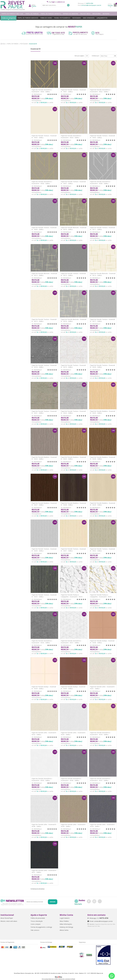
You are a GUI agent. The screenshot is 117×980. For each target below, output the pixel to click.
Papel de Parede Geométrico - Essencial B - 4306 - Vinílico (42, 182)
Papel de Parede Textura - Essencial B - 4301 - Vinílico (73, 91)
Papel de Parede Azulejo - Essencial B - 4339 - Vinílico (44, 688)
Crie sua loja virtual (46, 979)
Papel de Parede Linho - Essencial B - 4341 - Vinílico (103, 688)
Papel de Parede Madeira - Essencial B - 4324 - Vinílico (44, 458)
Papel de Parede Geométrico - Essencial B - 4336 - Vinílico (42, 642)
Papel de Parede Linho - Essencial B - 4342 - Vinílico (44, 733)
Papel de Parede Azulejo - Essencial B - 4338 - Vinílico (102, 642)
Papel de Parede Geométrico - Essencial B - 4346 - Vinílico (71, 779)
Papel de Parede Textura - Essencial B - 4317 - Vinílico (102, 320)
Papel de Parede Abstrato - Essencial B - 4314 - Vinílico (103, 274)
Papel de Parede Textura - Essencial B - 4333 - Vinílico (44, 596)
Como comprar (36, 924)
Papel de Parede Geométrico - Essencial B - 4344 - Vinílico (101, 733)
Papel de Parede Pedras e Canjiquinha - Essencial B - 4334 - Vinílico (72, 597)
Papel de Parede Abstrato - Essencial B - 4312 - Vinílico (44, 274)
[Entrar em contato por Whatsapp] (112, 976)
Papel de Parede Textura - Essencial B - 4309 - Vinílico (44, 228)
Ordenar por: (96, 56)
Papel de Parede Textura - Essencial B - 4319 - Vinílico (73, 366)
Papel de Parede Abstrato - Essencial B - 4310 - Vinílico (74, 228)
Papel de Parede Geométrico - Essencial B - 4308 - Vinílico (101, 182)
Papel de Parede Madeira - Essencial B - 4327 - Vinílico (44, 504)
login (53, 2)
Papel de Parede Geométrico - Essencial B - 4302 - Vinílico (101, 91)
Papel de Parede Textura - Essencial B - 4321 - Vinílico (44, 412)
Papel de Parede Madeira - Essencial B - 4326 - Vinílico (103, 458)
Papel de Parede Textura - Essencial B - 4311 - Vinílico (102, 228)
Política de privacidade (38, 918)
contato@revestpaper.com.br (91, 5)
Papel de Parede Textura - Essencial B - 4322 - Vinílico (73, 412)
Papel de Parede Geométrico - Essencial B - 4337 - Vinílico (71, 642)
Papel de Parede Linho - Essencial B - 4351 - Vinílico (44, 871)
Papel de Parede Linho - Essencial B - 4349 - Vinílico (74, 825)
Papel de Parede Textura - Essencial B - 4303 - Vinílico (44, 137)
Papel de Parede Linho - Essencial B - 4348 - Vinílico (44, 825)
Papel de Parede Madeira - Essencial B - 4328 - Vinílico (73, 504)
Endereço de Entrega (66, 927)
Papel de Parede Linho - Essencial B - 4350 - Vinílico (103, 825)
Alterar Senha (64, 930)
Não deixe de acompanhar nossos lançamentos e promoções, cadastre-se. (12, 904)
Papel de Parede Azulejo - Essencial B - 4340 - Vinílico (73, 688)
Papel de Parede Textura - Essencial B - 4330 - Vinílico (44, 550)
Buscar (68, 5)
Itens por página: (79, 56)
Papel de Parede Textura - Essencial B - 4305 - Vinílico (102, 137)
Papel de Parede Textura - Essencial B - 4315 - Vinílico (44, 320)
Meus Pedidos (64, 921)
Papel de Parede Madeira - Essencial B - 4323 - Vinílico (103, 412)
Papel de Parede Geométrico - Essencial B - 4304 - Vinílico (71, 137)
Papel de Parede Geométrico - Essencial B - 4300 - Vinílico (42, 91)
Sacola (110, 5)
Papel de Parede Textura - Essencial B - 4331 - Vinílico (73, 550)
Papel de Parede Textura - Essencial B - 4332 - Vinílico (102, 550)
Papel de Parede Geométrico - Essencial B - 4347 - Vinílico (101, 779)
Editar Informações (66, 924)
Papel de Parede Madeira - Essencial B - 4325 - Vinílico (73, 458)
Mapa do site (100, 973)
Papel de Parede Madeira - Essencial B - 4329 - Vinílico (103, 504)
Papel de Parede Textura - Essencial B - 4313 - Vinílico (73, 274)
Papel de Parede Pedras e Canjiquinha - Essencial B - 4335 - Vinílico (101, 597)
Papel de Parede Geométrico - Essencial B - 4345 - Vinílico (42, 779)
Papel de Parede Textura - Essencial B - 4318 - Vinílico (44, 366)
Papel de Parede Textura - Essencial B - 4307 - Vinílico (73, 182)
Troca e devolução (37, 921)
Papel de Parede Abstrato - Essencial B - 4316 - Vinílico (74, 320)
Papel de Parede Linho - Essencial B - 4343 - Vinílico (74, 733)
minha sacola (115, 5)
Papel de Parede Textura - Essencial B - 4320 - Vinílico (102, 366)
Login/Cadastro (65, 918)
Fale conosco (35, 930)
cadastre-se (61, 2)
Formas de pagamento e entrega (41, 927)
